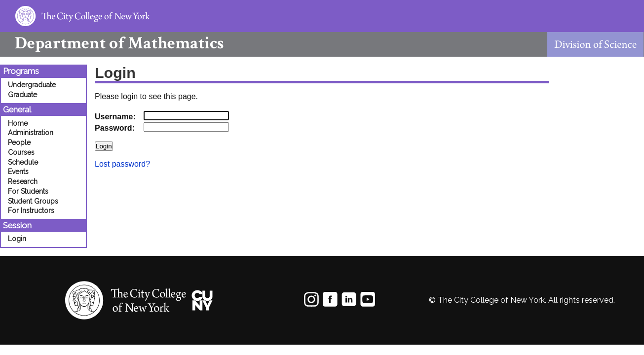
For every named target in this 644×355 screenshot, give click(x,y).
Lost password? (122, 164)
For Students (28, 191)
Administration (31, 133)
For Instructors (31, 211)
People (19, 142)
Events (18, 172)
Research (23, 181)
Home (18, 123)
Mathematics (112, 43)
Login (17, 239)
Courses (21, 152)
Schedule (23, 162)
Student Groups (33, 201)
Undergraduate (32, 85)
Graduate (22, 95)
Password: (115, 128)
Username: (115, 117)
